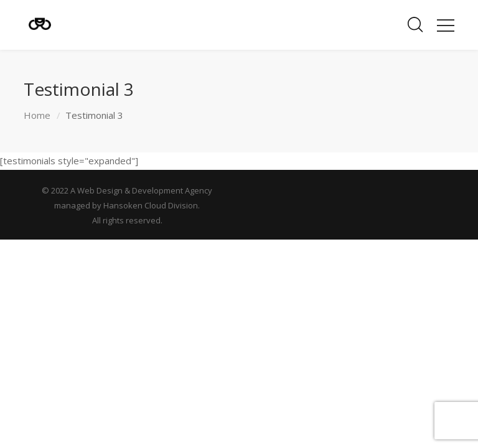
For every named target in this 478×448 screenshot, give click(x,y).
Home (37, 115)
